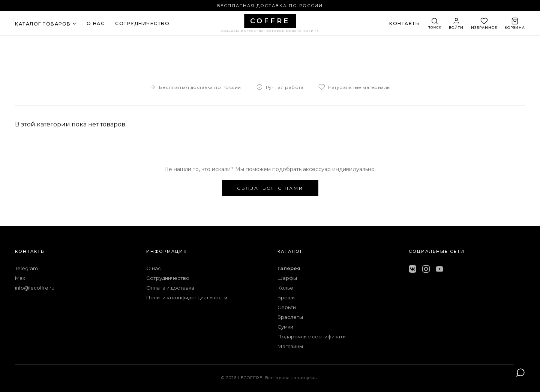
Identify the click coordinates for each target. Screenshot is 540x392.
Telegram (26, 268)
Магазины (290, 346)
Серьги (287, 307)
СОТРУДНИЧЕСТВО (142, 23)
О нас (154, 268)
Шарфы (287, 278)
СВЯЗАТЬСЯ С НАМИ (270, 188)
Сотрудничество (168, 278)
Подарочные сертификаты (312, 336)
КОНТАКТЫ (405, 23)
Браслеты (290, 317)
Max (20, 278)
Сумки (285, 327)
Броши (286, 297)
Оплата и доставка (170, 288)
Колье (285, 288)
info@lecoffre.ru (35, 288)
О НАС (96, 23)
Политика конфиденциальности (187, 297)
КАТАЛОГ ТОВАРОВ (46, 24)
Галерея (289, 268)
